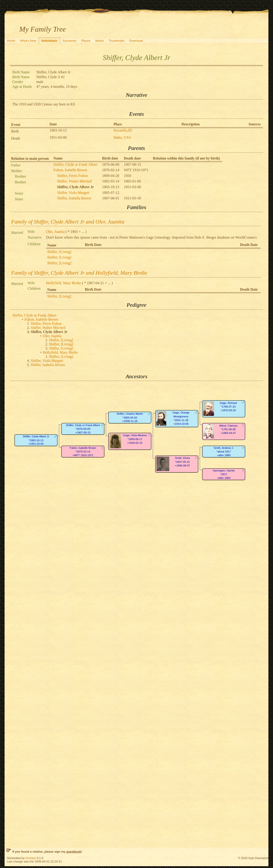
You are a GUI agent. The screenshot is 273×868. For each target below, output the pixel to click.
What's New (28, 41)
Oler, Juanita (55, 232)
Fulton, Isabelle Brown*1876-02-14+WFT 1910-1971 (83, 452)
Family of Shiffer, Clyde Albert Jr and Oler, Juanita (68, 222)
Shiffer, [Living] (59, 252)
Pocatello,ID (123, 130)
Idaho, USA (122, 137)
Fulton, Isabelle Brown (70, 170)
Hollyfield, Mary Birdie (64, 283)
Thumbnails (116, 41)
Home (11, 41)
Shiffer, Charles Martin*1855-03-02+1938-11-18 (130, 418)
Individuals (49, 41)
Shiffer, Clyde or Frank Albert (75, 164)
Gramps (31, 858)
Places (86, 41)
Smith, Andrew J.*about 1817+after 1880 (224, 452)
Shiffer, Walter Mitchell (75, 181)
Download (136, 41)
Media (100, 41)
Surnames (69, 41)
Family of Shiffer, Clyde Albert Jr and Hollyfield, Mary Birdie (79, 273)
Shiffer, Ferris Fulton (73, 176)
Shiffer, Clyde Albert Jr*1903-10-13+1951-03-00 (36, 440)
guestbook (74, 852)
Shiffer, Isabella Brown (74, 198)
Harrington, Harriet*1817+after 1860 (224, 474)
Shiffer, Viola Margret (73, 193)
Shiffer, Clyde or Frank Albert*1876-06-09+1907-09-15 (83, 429)
